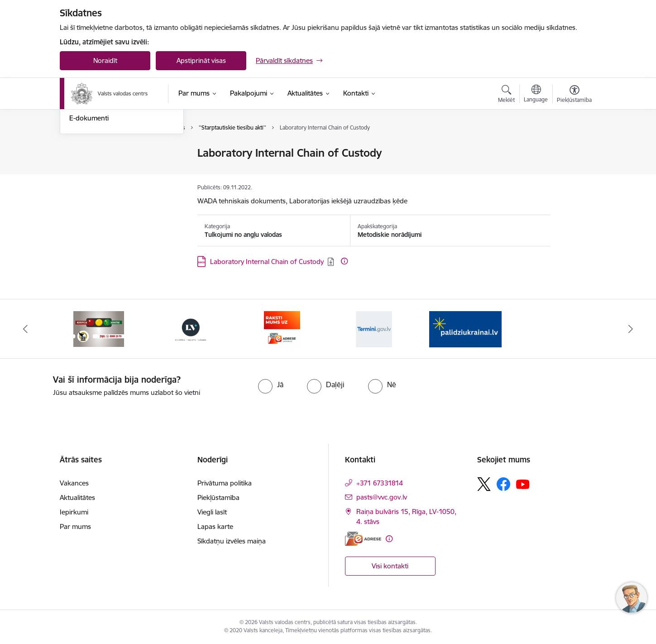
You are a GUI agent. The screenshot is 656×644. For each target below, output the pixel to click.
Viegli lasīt (212, 512)
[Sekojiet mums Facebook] (503, 484)
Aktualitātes (77, 497)
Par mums (75, 526)
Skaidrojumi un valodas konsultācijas (105, 196)
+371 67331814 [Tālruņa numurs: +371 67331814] (380, 483)
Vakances (74, 483)
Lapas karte (215, 526)
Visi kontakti (390, 566)
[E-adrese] (363, 539)
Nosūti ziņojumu (94, 154)
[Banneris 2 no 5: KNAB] (99, 328)
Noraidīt (105, 60)
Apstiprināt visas (201, 60)
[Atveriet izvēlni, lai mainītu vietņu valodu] (536, 95)
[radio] (271, 384)
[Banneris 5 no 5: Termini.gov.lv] (374, 328)
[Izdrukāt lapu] (574, 149)
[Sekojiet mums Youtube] (523, 484)
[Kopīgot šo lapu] (574, 172)
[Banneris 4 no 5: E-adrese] (282, 328)
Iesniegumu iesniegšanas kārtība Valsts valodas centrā (119, 173)
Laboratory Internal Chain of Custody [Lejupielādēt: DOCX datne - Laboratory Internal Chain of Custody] (267, 262)
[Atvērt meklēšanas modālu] (506, 95)
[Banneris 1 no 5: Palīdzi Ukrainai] (465, 328)
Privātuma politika (225, 483)
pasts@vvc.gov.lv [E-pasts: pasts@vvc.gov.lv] (382, 497)
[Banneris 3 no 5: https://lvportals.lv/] (191, 328)
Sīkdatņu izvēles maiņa (232, 541)
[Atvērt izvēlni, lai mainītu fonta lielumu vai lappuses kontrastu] (574, 95)
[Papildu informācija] (344, 261)
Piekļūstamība (218, 497)
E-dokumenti (89, 215)
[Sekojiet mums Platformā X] (484, 484)
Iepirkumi (74, 512)
